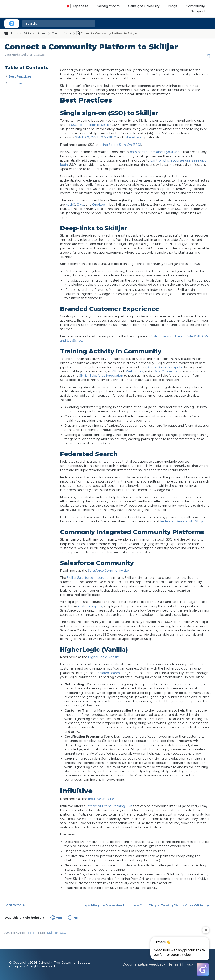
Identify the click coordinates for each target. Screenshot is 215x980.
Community (195, 6)
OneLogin (100, 205)
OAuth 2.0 (98, 137)
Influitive (16, 83)
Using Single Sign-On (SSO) (120, 145)
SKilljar (52, 933)
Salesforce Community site (108, 571)
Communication (62, 33)
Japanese (77, 6)
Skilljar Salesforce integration (101, 376)
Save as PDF (208, 56)
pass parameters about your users (156, 152)
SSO (63, 933)
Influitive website (101, 799)
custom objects (90, 606)
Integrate (41, 33)
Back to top (13, 905)
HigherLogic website (104, 657)
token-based (134, 137)
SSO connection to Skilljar (91, 125)
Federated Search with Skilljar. (183, 521)
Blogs (173, 6)
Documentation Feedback (144, 964)
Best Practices (20, 76)
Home (15, 33)
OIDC (111, 137)
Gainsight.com (108, 6)
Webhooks (134, 371)
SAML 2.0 (82, 137)
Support (198, 11)
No (76, 918)
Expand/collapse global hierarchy (9, 33)
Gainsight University (144, 6)
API (115, 371)
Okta (80, 205)
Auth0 (70, 205)
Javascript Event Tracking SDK (109, 806)
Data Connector (166, 371)
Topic (30, 933)
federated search (107, 673)
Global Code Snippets (165, 367)
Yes (59, 918)
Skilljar (27, 33)
